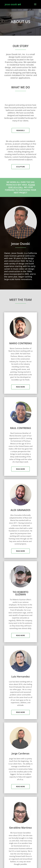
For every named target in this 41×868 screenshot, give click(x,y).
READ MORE (20, 387)
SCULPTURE (20, 167)
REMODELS (20, 130)
